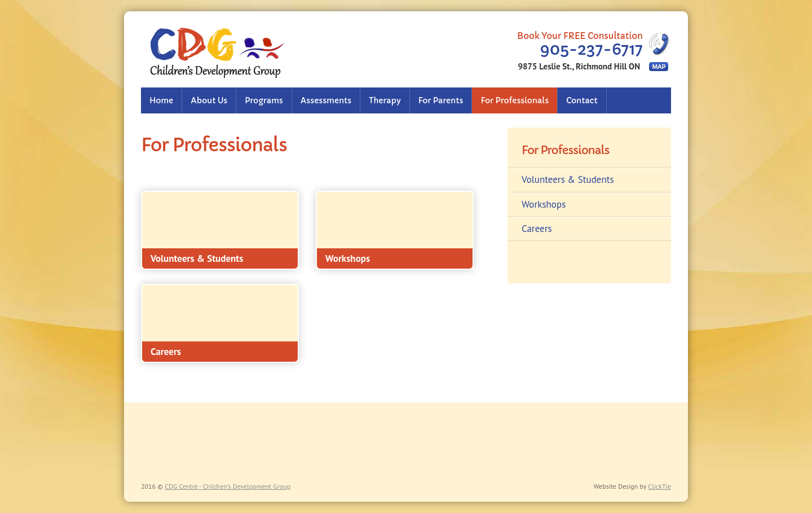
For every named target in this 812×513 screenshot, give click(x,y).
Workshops (544, 204)
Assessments (326, 100)
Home (161, 100)
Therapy (385, 100)
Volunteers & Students (568, 179)
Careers (537, 229)
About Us (209, 100)
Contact (582, 100)
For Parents (441, 100)
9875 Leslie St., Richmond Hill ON (579, 66)
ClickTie (659, 486)
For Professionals (515, 100)
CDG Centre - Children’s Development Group (228, 486)
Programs (264, 100)
